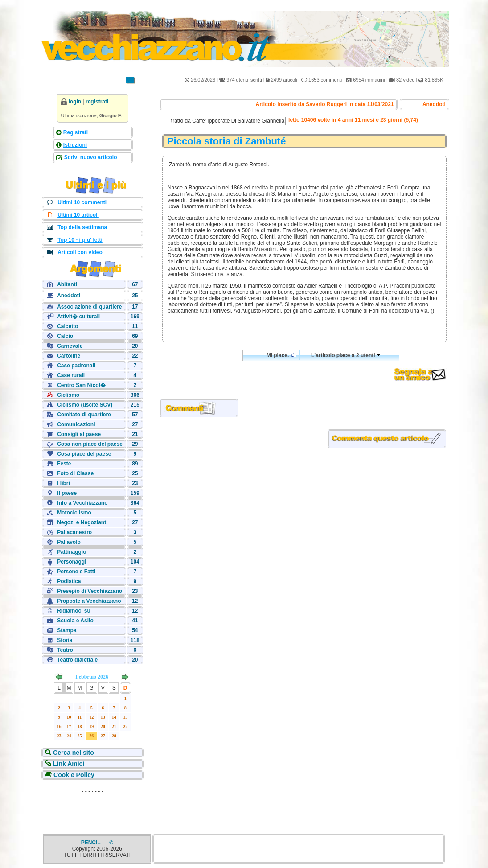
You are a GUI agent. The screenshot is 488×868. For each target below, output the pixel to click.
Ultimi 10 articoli (78, 215)
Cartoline (69, 356)
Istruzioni (75, 145)
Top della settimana (82, 227)
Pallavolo (69, 542)
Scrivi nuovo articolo (90, 157)
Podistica (69, 581)
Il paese (67, 493)
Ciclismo (68, 395)
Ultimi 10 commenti (82, 202)
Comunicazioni (76, 424)
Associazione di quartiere (89, 307)
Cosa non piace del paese (90, 444)
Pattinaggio (72, 552)
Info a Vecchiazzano (82, 503)
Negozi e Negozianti (82, 522)
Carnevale (70, 346)
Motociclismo (74, 513)
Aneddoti (69, 296)
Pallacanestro (74, 532)
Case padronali (76, 366)
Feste (64, 464)
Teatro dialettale (77, 660)
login (75, 102)
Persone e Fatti (76, 572)
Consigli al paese (79, 434)
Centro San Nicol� (81, 385)
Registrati (76, 132)
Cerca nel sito (73, 753)
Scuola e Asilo (75, 621)
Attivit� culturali (78, 317)
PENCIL (92, 843)
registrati (97, 102)
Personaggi (72, 562)
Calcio (65, 336)
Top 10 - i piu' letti (80, 240)
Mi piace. (281, 355)
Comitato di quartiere (84, 415)
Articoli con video (80, 252)
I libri (64, 483)
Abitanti (67, 284)
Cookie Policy (73, 775)
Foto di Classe (75, 473)
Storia (65, 640)
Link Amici (68, 764)
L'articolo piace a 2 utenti (346, 355)
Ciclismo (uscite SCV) (85, 405)
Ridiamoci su (74, 611)
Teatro (65, 650)
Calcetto (68, 326)
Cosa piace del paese (84, 454)
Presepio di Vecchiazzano (90, 591)
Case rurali (71, 375)
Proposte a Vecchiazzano (89, 601)
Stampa (67, 630)
